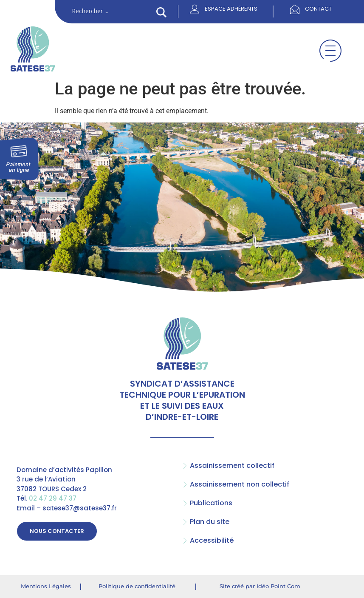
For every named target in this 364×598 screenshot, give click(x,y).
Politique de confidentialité (137, 586)
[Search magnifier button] (161, 12)
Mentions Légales (46, 586)
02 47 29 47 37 (53, 498)
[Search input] (112, 11)
